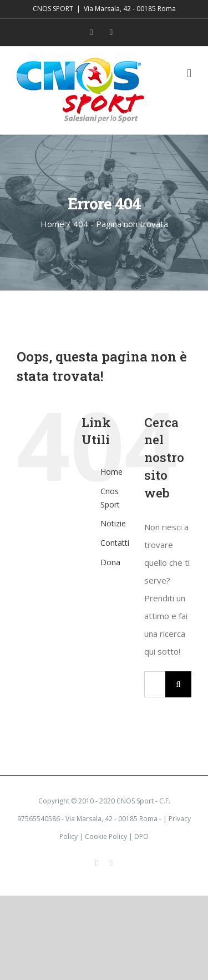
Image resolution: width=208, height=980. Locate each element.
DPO (141, 836)
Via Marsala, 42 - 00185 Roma (130, 9)
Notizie (113, 523)
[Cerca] (178, 684)
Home (111, 472)
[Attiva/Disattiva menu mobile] (189, 74)
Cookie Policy (106, 836)
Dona (110, 562)
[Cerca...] (155, 684)
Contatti (115, 543)
